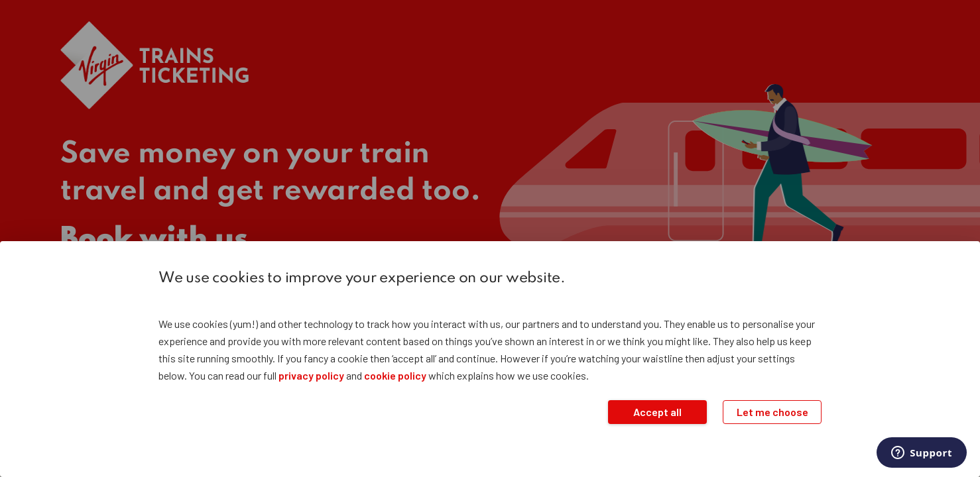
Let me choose (772, 412)
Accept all (657, 412)
